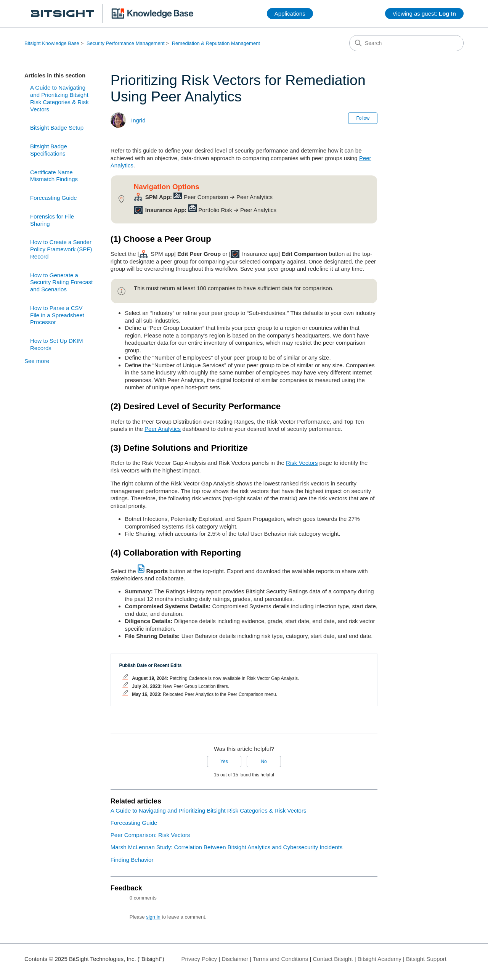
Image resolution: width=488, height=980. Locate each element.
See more (37, 361)
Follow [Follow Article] (363, 118)
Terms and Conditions (280, 959)
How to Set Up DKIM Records (56, 344)
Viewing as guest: (424, 14)
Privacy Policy (199, 959)
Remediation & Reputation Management (216, 43)
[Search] (406, 43)
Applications (290, 14)
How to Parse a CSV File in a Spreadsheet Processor (57, 315)
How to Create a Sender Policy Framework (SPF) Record (61, 249)
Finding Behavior (132, 860)
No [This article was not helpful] (264, 762)
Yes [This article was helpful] (224, 762)
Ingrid (138, 120)
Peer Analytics (163, 429)
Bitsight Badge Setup (57, 128)
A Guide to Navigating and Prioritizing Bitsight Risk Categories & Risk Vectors (59, 98)
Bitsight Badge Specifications (49, 150)
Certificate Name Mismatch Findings (54, 176)
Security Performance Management (125, 43)
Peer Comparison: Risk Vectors (150, 835)
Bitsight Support (426, 959)
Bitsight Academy (380, 959)
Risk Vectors (302, 463)
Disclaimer (235, 959)
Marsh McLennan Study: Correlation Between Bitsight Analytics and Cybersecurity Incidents (227, 847)
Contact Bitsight (333, 959)
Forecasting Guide (54, 198)
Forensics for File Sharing (52, 220)
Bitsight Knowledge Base (52, 43)
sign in (153, 917)
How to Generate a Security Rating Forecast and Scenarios (61, 282)
